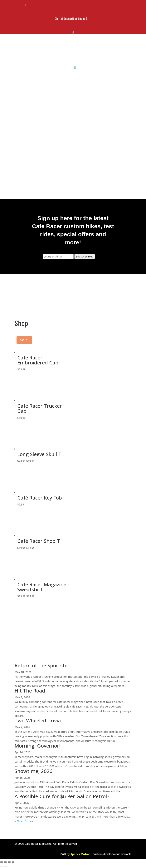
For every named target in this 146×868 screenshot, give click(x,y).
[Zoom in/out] (2, 862)
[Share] (9, 862)
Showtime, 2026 (34, 771)
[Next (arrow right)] (5, 867)
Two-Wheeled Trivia (38, 720)
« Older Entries (24, 821)
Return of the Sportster (42, 665)
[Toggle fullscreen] (5, 862)
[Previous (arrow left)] (2, 867)
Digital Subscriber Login (70, 18)
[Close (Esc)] (13, 862)
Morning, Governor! (38, 746)
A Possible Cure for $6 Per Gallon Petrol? (62, 796)
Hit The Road (30, 691)
